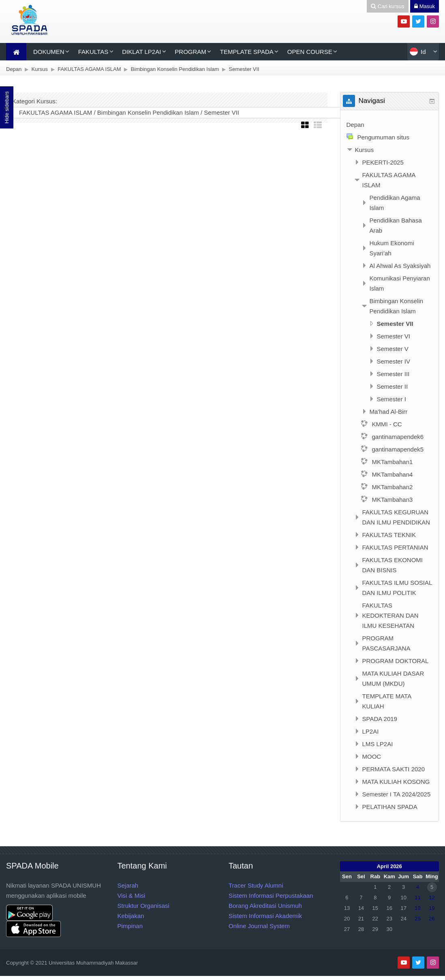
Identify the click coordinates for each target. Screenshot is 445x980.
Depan (355, 125)
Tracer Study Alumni (256, 885)
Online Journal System (259, 926)
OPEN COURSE (310, 52)
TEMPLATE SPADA (247, 52)
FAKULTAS (93, 52)
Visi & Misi (132, 895)
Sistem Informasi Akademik (265, 916)
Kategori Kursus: (35, 101)
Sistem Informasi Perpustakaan (271, 895)
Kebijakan (131, 916)
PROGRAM (190, 52)
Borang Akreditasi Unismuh (265, 906)
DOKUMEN (49, 52)
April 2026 (389, 866)
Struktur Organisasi (143, 906)
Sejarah (128, 885)
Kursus (365, 150)
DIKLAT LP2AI (141, 52)
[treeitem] (390, 125)
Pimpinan (130, 926)
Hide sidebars (7, 107)
